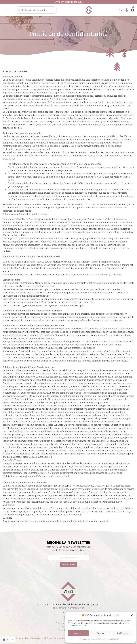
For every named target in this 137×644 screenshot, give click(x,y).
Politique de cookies (89, 639)
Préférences (123, 633)
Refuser (101, 633)
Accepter (78, 633)
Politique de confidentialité (109, 639)
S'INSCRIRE (69, 565)
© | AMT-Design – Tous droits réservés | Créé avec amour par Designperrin (42, 638)
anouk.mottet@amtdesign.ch (68, 608)
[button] (132, 615)
